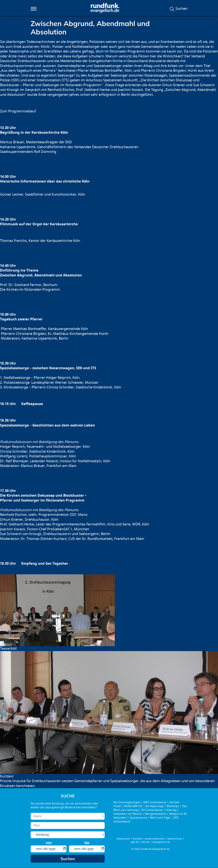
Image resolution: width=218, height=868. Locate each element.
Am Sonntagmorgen (127, 802)
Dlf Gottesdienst (152, 810)
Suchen (181, 9)
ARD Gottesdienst (155, 802)
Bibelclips (173, 806)
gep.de (135, 842)
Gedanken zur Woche (128, 814)
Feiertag (171, 810)
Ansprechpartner (155, 839)
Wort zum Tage (160, 818)
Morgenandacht (155, 814)
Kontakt (137, 839)
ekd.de (146, 842)
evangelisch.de (161, 842)
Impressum (123, 839)
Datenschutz (175, 839)
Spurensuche (138, 818)
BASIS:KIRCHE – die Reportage (144, 806)
